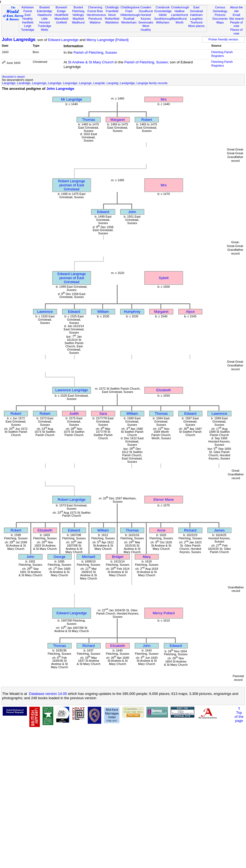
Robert (147, 120)
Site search (237, 19)
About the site (237, 9)
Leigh (28, 26)
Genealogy (220, 11)
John (132, 212)
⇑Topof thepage (239, 715)
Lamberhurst (180, 15)
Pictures (220, 15)
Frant (129, 11)
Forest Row (95, 11)
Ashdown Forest (28, 9)
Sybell (164, 278)
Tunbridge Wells (45, 28)
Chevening (95, 7)
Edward (103, 212)
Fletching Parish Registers (222, 54)
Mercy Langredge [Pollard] (107, 40)
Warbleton (112, 22)
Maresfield (61, 19)
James (219, 530)
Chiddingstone (130, 7)
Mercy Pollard (164, 613)
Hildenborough (130, 15)
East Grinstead (196, 9)
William (103, 312)
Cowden (146, 7)
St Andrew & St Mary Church (91, 62)
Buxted (78, 7)
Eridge (61, 11)
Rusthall (129, 19)
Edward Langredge (63, 40)
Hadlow (179, 11)
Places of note (237, 32)
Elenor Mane (164, 500)
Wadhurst (78, 22)
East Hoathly (28, 17)
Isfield (163, 15)
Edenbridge (45, 11)
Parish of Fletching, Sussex (95, 52)
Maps (220, 22)
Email (237, 15)
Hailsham (196, 15)
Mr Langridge (72, 99)
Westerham (129, 22)
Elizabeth (164, 390)
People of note (236, 24)
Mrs (164, 99)
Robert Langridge (72, 500)
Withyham (163, 22)
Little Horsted (45, 20)
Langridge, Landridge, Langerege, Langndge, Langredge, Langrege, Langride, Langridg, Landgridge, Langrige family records (85, 83)
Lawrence (45, 312)
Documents (220, 19)
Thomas (89, 120)
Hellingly (78, 15)
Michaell (89, 557)
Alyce (190, 312)
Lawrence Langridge (72, 390)
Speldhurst (179, 19)
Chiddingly (112, 7)
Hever (112, 15)
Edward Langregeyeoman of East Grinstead (71, 278)
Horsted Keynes (146, 17)
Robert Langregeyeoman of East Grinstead (72, 185)
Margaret (117, 120)
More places (196, 26)
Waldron (95, 22)
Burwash (61, 7)
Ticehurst (196, 22)
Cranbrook (163, 7)
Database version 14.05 (48, 694)
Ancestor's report (13, 77)
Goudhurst (146, 11)
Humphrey (132, 312)
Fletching (78, 11)
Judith (74, 414)
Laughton (196, 19)
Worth (179, 22)
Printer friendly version (224, 39)
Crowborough (180, 7)
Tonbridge (28, 30)
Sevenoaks (146, 22)
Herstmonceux (96, 15)
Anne (161, 530)
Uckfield (61, 22)
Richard (190, 530)
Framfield (112, 11)
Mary (147, 557)
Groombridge (163, 11)
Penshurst (95, 19)
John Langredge (19, 40)
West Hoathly (146, 28)
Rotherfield (112, 19)
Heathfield (61, 15)
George (59, 557)
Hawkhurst (44, 15)
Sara (103, 414)
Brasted (44, 7)
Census (220, 7)
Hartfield (28, 22)
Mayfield (78, 19)
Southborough (164, 19)
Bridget (118, 557)
